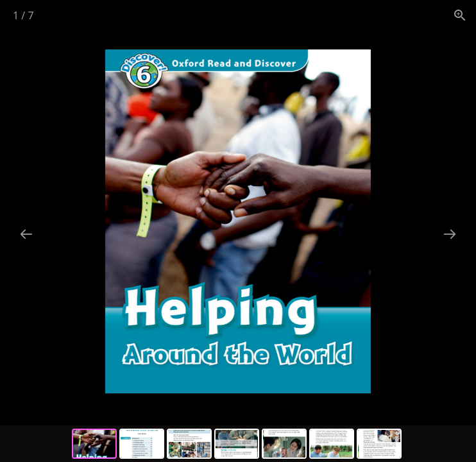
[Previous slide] (26, 234)
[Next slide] (450, 234)
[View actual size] (460, 15)
